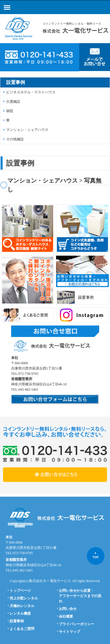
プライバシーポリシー (77, 624)
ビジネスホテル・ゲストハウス (31, 92)
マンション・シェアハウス (27, 130)
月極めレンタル (22, 606)
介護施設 (13, 102)
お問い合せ (68, 609)
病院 (10, 111)
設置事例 (17, 621)
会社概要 (66, 616)
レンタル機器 (20, 613)
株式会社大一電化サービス (50, 581)
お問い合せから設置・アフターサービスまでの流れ (80, 596)
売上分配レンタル (24, 598)
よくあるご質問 (22, 629)
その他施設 (15, 139)
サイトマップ (70, 632)
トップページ (20, 591)
